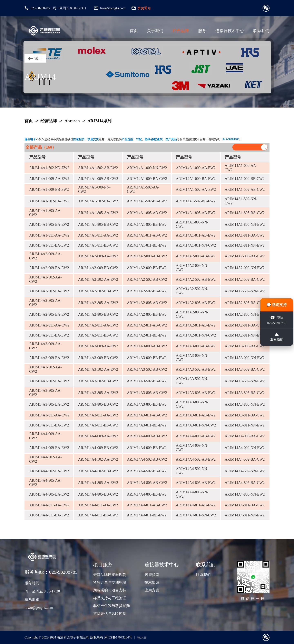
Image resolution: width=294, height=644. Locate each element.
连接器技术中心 (230, 31)
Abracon (72, 121)
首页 (134, 31)
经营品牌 (181, 31)
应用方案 (152, 590)
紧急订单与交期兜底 (110, 582)
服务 (202, 31)
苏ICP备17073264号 (118, 637)
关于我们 (155, 31)
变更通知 (144, 8)
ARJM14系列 (100, 121)
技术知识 (152, 582)
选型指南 (152, 575)
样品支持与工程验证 (110, 598)
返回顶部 (277, 337)
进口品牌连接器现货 (110, 575)
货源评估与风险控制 (110, 614)
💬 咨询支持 (277, 305)
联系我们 (261, 31)
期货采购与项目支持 (110, 590)
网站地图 (142, 638)
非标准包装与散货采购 (111, 606)
